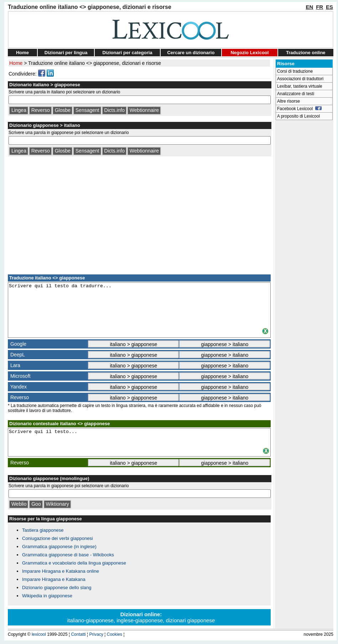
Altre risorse (288, 101)
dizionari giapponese (191, 620)
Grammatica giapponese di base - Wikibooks (68, 555)
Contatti (78, 634)
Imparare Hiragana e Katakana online (61, 571)
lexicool (39, 634)
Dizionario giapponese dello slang (57, 588)
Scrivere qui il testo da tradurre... (139, 305)
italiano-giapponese (90, 620)
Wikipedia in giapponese (47, 596)
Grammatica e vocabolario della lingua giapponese (74, 563)
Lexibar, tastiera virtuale (300, 86)
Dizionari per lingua (66, 53)
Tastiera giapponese (43, 530)
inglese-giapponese (140, 620)
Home (22, 53)
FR (319, 7)
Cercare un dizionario (191, 53)
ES (329, 7)
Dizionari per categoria (127, 53)
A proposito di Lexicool (298, 116)
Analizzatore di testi (296, 94)
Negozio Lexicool (249, 53)
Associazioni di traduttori (300, 79)
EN (310, 7)
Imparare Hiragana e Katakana (54, 579)
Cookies (115, 634)
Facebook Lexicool (299, 109)
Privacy (96, 634)
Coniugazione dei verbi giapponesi (58, 538)
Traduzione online (306, 53)
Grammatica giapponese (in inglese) (59, 547)
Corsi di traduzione (295, 71)
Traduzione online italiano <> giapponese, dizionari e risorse (95, 63)
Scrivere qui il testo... (139, 438)
